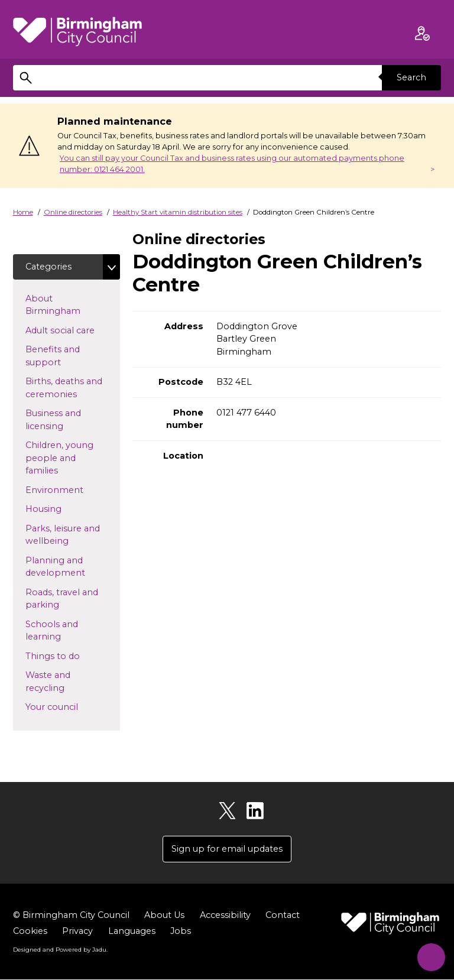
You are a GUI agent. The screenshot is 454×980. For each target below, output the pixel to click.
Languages (132, 932)
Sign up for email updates (227, 849)
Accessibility (225, 916)
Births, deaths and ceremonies (70, 388)
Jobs (181, 932)
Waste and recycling (64, 682)
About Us (164, 916)
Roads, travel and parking (62, 599)
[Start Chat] (429, 955)
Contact (283, 916)
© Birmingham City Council (71, 916)
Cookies (30, 932)
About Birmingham (72, 305)
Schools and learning (62, 631)
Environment (73, 489)
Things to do (72, 656)
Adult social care (73, 330)
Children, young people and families (61, 458)
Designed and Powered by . (60, 950)
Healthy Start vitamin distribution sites (178, 212)
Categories (48, 267)
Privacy (77, 932)
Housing (62, 509)
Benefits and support (62, 356)
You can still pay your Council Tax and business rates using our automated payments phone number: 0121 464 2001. (232, 164)
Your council (71, 706)
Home (23, 212)
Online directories (73, 212)
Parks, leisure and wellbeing (66, 535)
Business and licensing (63, 420)
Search (411, 77)
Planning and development (73, 567)
